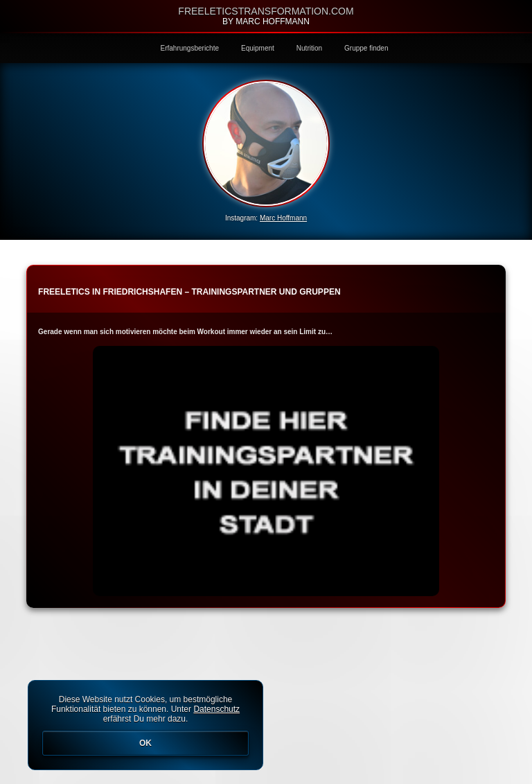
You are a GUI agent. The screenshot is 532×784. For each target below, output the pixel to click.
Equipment (258, 48)
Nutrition (309, 48)
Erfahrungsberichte (190, 48)
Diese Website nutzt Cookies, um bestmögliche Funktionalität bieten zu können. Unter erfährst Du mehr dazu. (145, 725)
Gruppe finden (366, 48)
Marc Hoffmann (283, 218)
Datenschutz (216, 709)
